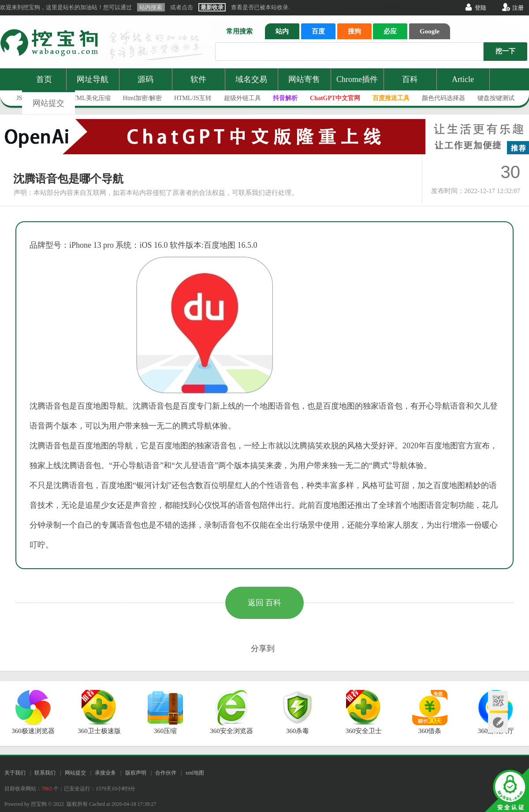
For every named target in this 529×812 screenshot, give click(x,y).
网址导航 (93, 79)
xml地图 (195, 773)
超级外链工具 (242, 98)
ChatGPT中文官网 (335, 98)
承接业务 (105, 773)
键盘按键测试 (496, 98)
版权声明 (136, 773)
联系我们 (45, 773)
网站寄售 (304, 79)
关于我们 (15, 773)
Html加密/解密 (143, 98)
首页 (44, 79)
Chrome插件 (357, 79)
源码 (145, 79)
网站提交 (48, 103)
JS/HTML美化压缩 (86, 98)
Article (463, 79)
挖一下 (505, 51)
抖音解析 (285, 98)
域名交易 (251, 79)
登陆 (481, 8)
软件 (198, 79)
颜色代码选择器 (443, 98)
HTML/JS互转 (193, 98)
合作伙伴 (166, 773)
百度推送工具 (391, 98)
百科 (410, 79)
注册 (518, 8)
